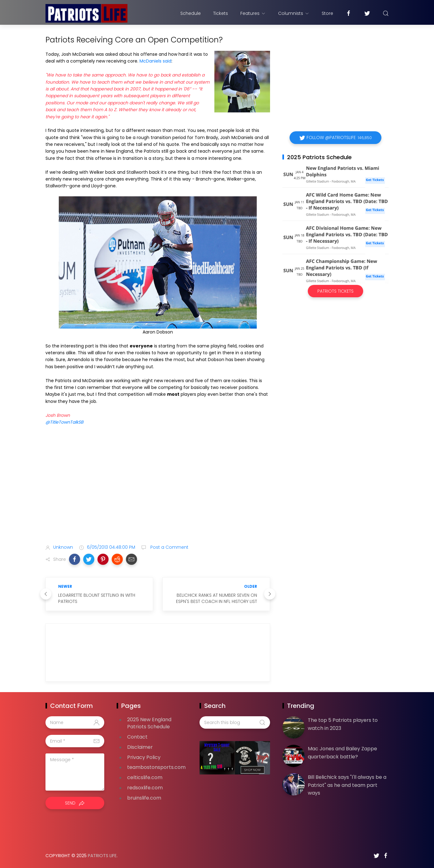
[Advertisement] (158, 491)
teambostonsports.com (156, 767)
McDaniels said (155, 61)
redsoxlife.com (145, 788)
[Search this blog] (235, 722)
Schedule (191, 13)
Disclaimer (140, 747)
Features (253, 13)
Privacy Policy (144, 757)
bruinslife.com (144, 798)
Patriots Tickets (335, 291)
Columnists (294, 13)
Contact (137, 737)
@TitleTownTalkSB (64, 422)
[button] (75, 559)
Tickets (221, 13)
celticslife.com (145, 777)
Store (327, 13)
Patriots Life (102, 856)
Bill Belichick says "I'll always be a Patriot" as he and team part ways (347, 785)
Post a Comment (169, 547)
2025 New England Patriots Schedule (149, 723)
